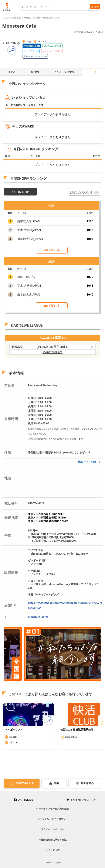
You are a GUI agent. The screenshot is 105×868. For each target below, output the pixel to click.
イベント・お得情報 (64, 72)
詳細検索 (17, 18)
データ (93, 72)
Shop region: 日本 (81, 800)
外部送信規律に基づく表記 (52, 840)
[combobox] (56, 7)
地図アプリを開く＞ (89, 462)
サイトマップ (52, 850)
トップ (6, 18)
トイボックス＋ (14, 730)
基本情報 (35, 72)
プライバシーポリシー (52, 829)
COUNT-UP (21, 192)
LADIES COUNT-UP (85, 192)
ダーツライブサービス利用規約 (52, 809)
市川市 (37, 18)
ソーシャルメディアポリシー (53, 819)
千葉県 (27, 18)
